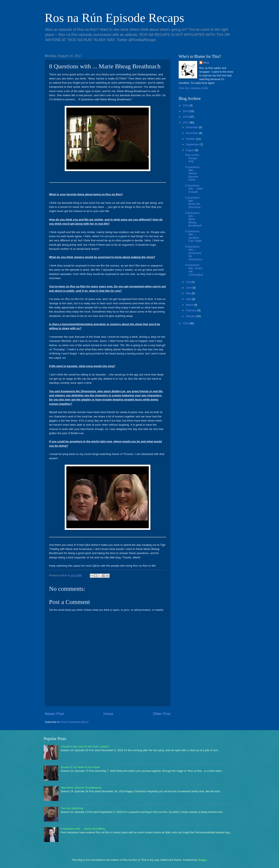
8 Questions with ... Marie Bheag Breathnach (194, 219)
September (193, 144)
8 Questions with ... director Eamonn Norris (192, 173)
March (190, 305)
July (189, 282)
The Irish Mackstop (72, 808)
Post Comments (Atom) (75, 722)
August (190, 150)
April (189, 299)
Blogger (202, 860)
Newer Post (54, 714)
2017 (186, 123)
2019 (186, 111)
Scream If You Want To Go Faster (80, 767)
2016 (186, 323)
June (189, 288)
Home (108, 714)
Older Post (162, 714)
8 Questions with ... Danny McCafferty (83, 829)
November (192, 133)
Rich (206, 63)
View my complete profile (193, 88)
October (191, 139)
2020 (186, 105)
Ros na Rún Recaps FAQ (192, 158)
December (192, 127)
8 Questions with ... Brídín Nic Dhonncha (193, 202)
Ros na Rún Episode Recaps (114, 18)
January (191, 316)
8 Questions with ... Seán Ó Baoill (194, 189)
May (189, 293)
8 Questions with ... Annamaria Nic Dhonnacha (194, 253)
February (192, 310)
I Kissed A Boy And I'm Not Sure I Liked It (85, 747)
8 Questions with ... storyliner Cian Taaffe (193, 236)
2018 (186, 117)
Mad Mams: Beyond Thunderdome (81, 788)
